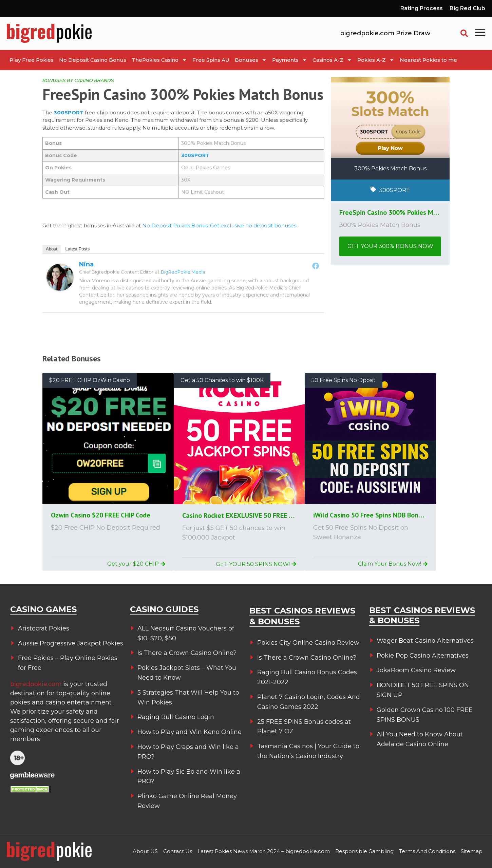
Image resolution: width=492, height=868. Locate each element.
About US (145, 851)
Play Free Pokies (32, 60)
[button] (464, 33)
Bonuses (251, 60)
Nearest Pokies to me (428, 60)
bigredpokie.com (37, 684)
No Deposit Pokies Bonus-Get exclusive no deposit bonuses (219, 225)
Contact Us (178, 851)
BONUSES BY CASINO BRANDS (78, 80)
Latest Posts (78, 249)
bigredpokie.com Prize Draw (385, 33)
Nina (86, 264)
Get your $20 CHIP (136, 564)
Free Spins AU (211, 60)
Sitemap (472, 851)
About (52, 249)
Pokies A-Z (376, 60)
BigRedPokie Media (183, 272)
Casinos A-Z (332, 60)
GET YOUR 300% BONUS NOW (390, 246)
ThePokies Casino (159, 60)
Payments (290, 60)
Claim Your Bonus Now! (393, 564)
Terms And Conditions (427, 851)
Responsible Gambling (364, 851)
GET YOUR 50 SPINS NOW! (256, 564)
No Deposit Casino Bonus (93, 60)
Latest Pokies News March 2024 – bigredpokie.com (264, 851)
